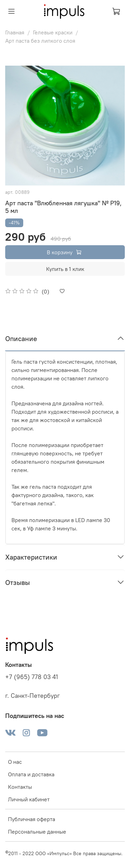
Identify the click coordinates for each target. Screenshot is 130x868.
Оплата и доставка (31, 774)
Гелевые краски (53, 32)
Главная (15, 32)
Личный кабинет (29, 799)
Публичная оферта (32, 819)
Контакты (20, 787)
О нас (15, 762)
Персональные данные (37, 832)
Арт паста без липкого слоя (40, 41)
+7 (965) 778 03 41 (32, 677)
